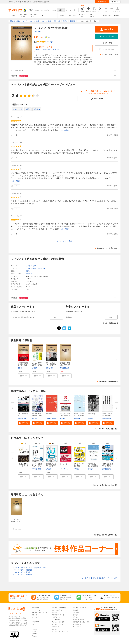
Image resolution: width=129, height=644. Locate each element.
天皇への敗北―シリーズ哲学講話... (51, 365)
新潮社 (28, 271)
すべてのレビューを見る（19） (107, 248)
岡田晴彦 (90, 419)
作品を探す (55, 613)
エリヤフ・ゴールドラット (68, 469)
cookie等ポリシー (78, 624)
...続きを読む (65, 130)
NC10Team (28, 419)
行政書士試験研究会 (108, 469)
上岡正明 (48, 469)
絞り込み (31, 10)
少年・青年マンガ (23, 16)
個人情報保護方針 (78, 620)
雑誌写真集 (92, 16)
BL (43, 15)
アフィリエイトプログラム (60, 631)
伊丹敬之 (34, 469)
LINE (33, 624)
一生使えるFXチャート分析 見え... (23, 466)
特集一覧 (35, 615)
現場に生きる (92, 414)
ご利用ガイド (117, 16)
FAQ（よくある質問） (59, 622)
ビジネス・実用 (31, 266)
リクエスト (55, 629)
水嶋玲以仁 (77, 419)
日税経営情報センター (109, 419)
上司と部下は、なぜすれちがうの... (37, 416)
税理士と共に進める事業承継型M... (107, 416)
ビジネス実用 (82, 16)
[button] (24, 376)
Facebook (35, 636)
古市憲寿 (34, 368)
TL (52, 16)
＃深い (28, 109)
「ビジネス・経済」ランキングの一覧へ (105, 485)
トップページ (36, 610)
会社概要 (75, 610)
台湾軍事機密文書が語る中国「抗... (23, 365)
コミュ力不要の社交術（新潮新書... (37, 365)
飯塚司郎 (62, 419)
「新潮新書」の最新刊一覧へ (108, 382)
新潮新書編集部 (64, 368)
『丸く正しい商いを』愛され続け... (65, 416)
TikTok (34, 631)
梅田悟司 (90, 469)
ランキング (35, 617)
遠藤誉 (20, 368)
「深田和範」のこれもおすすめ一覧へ (105, 535)
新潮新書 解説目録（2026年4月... (65, 365)
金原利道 (20, 419)
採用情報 (75, 615)
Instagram (35, 629)
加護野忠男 (42, 469)
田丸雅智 (76, 469)
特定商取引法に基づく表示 (81, 622)
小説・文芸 (72, 16)
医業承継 (49, 414)
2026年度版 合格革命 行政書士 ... (107, 465)
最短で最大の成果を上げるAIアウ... (51, 466)
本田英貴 (34, 419)
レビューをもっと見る (64, 241)
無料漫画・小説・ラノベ (39, 613)
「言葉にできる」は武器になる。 (93, 466)
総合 (13, 16)
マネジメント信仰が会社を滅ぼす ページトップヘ (100, 578)
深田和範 (38, 32)
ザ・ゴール (63, 464)
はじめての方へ (107, 16)
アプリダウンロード (58, 615)
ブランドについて (78, 613)
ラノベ (62, 16)
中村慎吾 (48, 419)
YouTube (34, 634)
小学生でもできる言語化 (79, 465)
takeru (20, 469)
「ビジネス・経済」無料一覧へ (108, 429)
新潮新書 (29, 274)
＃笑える (37, 109)
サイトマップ (77, 627)
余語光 (54, 419)
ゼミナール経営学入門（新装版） (37, 466)
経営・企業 (41, 268)
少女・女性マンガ (33, 16)
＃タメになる (18, 109)
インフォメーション (58, 624)
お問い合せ (55, 627)
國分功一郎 (49, 368)
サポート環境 (56, 620)
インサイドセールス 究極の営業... (79, 416)
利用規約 (75, 617)
